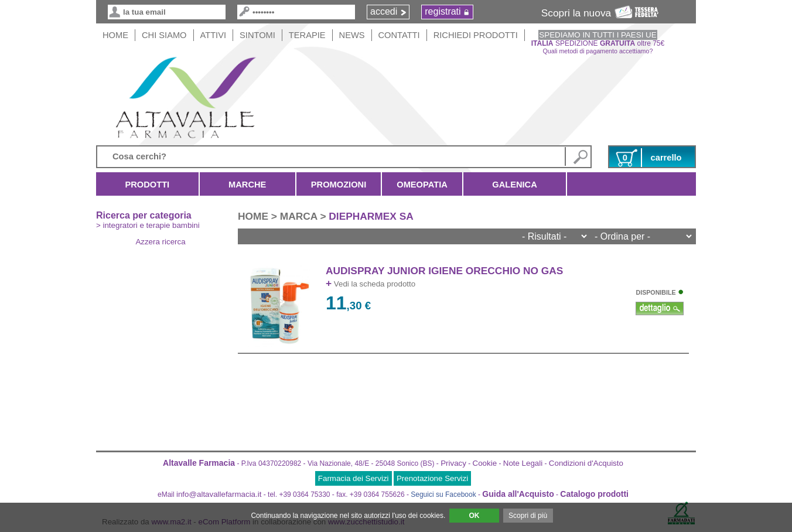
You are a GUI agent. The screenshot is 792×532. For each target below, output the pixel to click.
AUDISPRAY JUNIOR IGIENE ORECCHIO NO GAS (444, 271)
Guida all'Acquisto (518, 494)
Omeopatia (422, 185)
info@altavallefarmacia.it (219, 494)
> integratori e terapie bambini (148, 225)
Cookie (485, 463)
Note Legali (523, 463)
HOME (115, 35)
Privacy (453, 463)
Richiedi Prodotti (476, 35)
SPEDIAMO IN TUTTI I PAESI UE (598, 35)
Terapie (307, 35)
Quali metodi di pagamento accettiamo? (598, 51)
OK (474, 516)
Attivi (214, 35)
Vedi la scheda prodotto (371, 284)
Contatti (399, 35)
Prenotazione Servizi (432, 478)
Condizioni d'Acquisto (586, 463)
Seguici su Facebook (443, 495)
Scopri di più (528, 516)
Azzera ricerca (160, 242)
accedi (384, 11)
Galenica (515, 185)
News (352, 35)
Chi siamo (164, 35)
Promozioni (339, 185)
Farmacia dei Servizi (354, 478)
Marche (247, 185)
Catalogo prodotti (594, 494)
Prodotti (147, 185)
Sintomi (257, 35)
